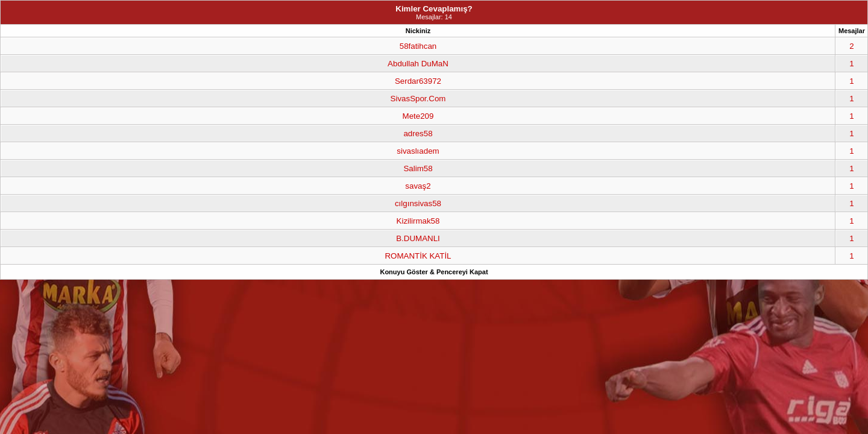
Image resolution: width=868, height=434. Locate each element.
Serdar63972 (418, 81)
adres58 (418, 134)
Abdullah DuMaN (418, 64)
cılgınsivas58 (418, 203)
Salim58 (418, 168)
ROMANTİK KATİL (418, 256)
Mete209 (418, 116)
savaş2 (418, 186)
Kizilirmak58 (418, 221)
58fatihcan (418, 46)
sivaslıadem (418, 151)
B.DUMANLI (418, 238)
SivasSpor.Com (418, 99)
